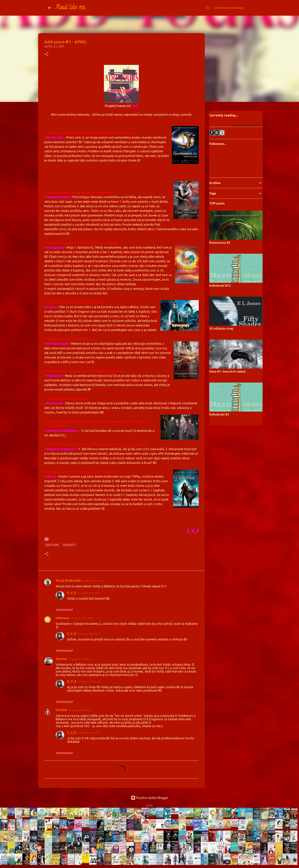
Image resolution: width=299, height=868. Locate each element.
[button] (47, 55)
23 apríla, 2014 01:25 (89, 681)
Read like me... (71, 8)
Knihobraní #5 (219, 414)
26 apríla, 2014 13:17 (89, 733)
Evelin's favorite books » (248, 125)
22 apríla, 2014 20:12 (79, 659)
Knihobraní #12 (220, 286)
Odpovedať (64, 610)
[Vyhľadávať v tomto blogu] (232, 8)
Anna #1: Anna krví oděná (227, 371)
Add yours (52, 545)
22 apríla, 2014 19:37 (82, 618)
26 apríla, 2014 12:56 (80, 710)
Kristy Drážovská (68, 581)
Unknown (62, 618)
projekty (69, 545)
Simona (61, 659)
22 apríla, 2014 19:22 (93, 581)
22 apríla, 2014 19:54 (89, 593)
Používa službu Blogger (149, 798)
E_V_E (72, 593)
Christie (61, 710)
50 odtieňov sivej (221, 329)
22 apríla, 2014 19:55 (89, 634)
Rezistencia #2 (220, 243)
